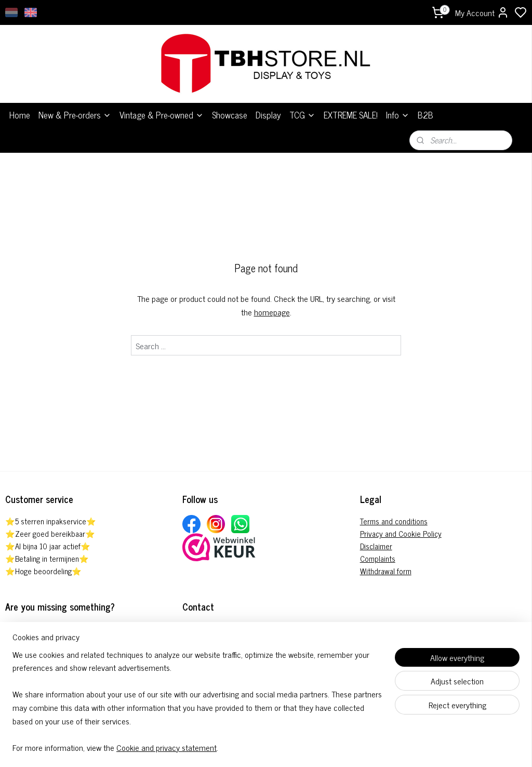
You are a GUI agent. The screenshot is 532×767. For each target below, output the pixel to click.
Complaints (378, 553)
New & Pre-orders (75, 110)
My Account (482, 12)
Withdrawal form (386, 566)
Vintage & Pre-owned (162, 110)
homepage (272, 306)
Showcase (230, 110)
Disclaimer (376, 541)
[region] (197, 708)
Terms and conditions (394, 516)
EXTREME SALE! (351, 110)
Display (268, 110)
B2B (425, 110)
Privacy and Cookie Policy (401, 528)
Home (20, 110)
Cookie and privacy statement (167, 747)
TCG (302, 110)
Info (398, 110)
